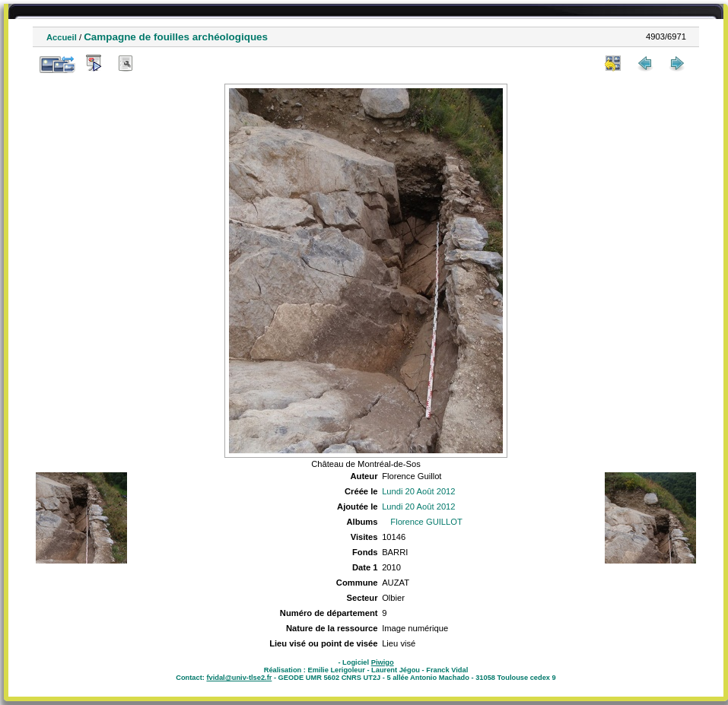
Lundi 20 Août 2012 (418, 491)
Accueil (62, 37)
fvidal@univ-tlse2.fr (239, 678)
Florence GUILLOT (426, 522)
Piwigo (383, 662)
